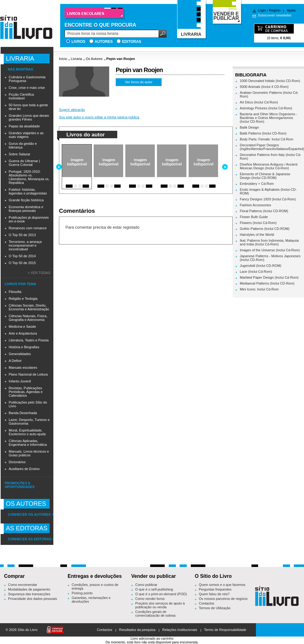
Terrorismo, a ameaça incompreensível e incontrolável (25, 245)
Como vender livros (150, 599)
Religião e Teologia (23, 299)
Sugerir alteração (72, 110)
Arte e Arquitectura (23, 333)
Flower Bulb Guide (254, 217)
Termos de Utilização (215, 608)
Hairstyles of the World (257, 235)
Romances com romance (28, 228)
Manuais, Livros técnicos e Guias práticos (29, 453)
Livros (78, 42)
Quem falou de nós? (214, 594)
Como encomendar (23, 585)
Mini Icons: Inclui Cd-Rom (259, 289)
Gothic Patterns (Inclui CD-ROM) (265, 229)
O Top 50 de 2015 (22, 263)
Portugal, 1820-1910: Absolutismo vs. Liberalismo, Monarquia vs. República (29, 177)
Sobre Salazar (20, 154)
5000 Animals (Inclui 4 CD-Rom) (264, 87)
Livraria (76, 59)
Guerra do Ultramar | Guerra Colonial (24, 163)
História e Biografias (24, 347)
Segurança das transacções (29, 594)
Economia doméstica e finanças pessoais (26, 209)
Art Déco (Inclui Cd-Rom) (259, 102)
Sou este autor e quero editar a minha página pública (99, 117)
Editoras (132, 42)
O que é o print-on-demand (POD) (161, 594)
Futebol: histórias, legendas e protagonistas (28, 191)
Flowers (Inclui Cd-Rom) (258, 223)
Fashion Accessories (255, 205)
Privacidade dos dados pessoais (33, 599)
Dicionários (17, 462)
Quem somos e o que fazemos (222, 585)
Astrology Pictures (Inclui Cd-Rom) (266, 108)
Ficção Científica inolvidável (21, 96)
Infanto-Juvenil (20, 381)
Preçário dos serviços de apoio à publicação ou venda (160, 605)
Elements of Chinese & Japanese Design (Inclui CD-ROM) (265, 176)
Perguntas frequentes (215, 589)
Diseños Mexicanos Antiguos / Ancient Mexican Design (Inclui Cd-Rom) (269, 166)
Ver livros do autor (139, 82)
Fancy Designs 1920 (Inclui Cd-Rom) (268, 199)
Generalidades (20, 354)
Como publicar (146, 585)
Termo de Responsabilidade (225, 630)
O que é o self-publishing (154, 589)
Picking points (82, 593)
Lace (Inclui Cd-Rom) (256, 272)
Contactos (207, 603)
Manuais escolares (23, 368)
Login (262, 10)
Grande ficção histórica (26, 200)
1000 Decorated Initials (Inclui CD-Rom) (270, 81)
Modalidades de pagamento (29, 589)
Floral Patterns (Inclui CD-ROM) (264, 211)
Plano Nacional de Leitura (28, 374)
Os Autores (94, 59)
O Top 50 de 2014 (22, 256)
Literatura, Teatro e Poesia (29, 340)
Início (63, 59)
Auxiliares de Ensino (24, 469)
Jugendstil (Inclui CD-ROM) (261, 266)
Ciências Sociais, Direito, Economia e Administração (29, 307)
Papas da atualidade (24, 126)
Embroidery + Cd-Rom (257, 184)
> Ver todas (39, 273)
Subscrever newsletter (275, 15)
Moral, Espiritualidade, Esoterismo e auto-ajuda (27, 432)
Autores (104, 42)
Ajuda (291, 10)
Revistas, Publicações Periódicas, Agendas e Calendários (26, 392)
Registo (275, 10)
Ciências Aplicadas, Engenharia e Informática (28, 443)
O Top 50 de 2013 (22, 235)
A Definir (15, 361)
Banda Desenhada (23, 413)
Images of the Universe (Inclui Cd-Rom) (270, 250)
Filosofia (15, 292)
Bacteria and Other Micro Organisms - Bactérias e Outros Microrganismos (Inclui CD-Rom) (268, 118)
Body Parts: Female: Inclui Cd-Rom (266, 139)
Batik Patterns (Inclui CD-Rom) (263, 133)
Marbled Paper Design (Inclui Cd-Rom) (269, 277)
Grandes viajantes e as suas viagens (26, 135)
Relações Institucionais (180, 630)
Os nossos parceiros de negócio (223, 599)
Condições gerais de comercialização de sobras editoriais (155, 615)
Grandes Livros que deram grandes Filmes (29, 117)
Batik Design (249, 127)
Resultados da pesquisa (137, 630)
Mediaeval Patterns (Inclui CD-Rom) (267, 283)
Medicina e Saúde (22, 327)
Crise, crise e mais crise (27, 88)
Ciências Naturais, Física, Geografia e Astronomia (28, 318)
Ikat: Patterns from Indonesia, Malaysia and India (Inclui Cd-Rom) (269, 242)
